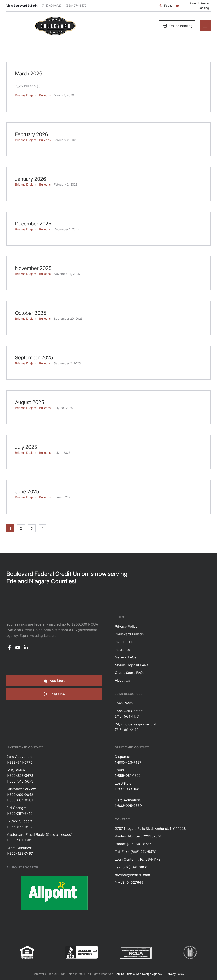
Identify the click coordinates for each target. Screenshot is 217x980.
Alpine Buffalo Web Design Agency (139, 974)
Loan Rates (124, 703)
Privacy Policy (126, 626)
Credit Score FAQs (130, 673)
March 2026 (29, 73)
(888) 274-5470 (76, 6)
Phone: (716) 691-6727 (133, 844)
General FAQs (126, 657)
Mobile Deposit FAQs (132, 665)
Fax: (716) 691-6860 (131, 867)
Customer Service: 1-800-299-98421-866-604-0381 (21, 794)
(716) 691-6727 (52, 6)
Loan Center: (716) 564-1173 (138, 859)
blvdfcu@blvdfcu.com (132, 875)
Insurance (122, 650)
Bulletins (45, 95)
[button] (166, 6)
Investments (124, 642)
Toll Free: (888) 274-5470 (136, 852)
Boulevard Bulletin (129, 634)
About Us (122, 680)
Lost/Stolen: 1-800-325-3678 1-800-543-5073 (20, 776)
